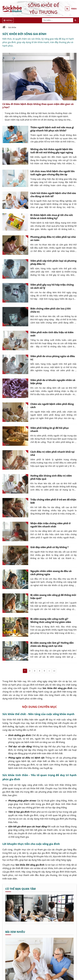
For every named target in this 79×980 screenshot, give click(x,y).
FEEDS (74, 9)
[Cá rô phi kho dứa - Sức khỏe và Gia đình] (40, 921)
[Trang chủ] (4, 27)
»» (54, 671)
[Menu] (8, 20)
